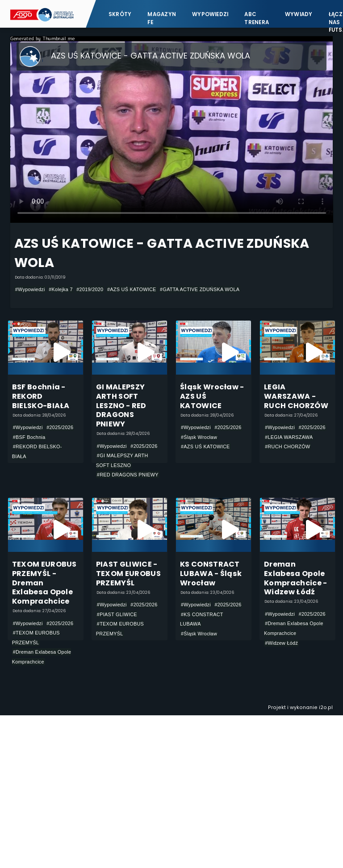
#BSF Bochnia (29, 437)
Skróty (120, 14)
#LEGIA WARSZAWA (289, 437)
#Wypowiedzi (30, 289)
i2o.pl (326, 707)
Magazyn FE (162, 18)
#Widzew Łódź (281, 643)
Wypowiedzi (210, 14)
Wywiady (299, 14)
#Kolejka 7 (61, 289)
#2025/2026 (60, 427)
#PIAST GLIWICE (117, 614)
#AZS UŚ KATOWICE (132, 289)
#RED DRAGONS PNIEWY (128, 475)
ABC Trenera (257, 18)
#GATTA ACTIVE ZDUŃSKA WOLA (200, 289)
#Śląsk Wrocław (199, 437)
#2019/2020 (90, 289)
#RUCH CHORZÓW (287, 447)
